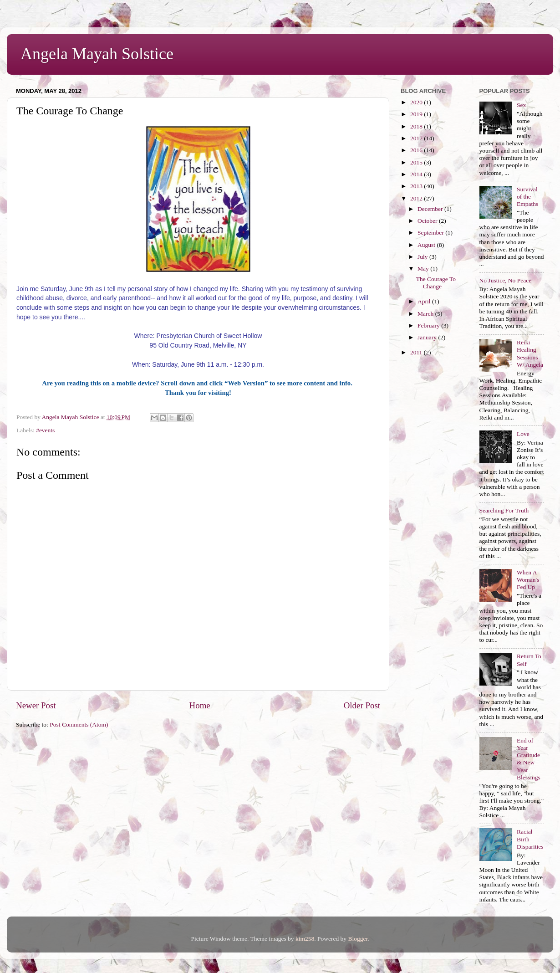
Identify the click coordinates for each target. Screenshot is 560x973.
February (429, 325)
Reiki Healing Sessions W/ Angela (530, 353)
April (425, 301)
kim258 (305, 939)
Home (200, 705)
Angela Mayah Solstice (97, 54)
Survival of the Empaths (527, 197)
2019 (417, 114)
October (428, 221)
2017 (417, 138)
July (423, 257)
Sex (521, 105)
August (427, 245)
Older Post (362, 705)
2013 (417, 186)
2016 (417, 150)
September (431, 233)
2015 (417, 162)
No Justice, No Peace (506, 280)
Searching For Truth (504, 510)
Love (523, 434)
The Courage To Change (436, 283)
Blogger (358, 939)
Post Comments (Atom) (79, 725)
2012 (417, 198)
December (431, 209)
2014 (417, 174)
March (426, 314)
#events (45, 430)
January (428, 337)
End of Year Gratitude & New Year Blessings (529, 759)
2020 (417, 102)
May (424, 269)
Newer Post (36, 705)
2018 (417, 126)
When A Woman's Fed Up (528, 580)
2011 (417, 352)
